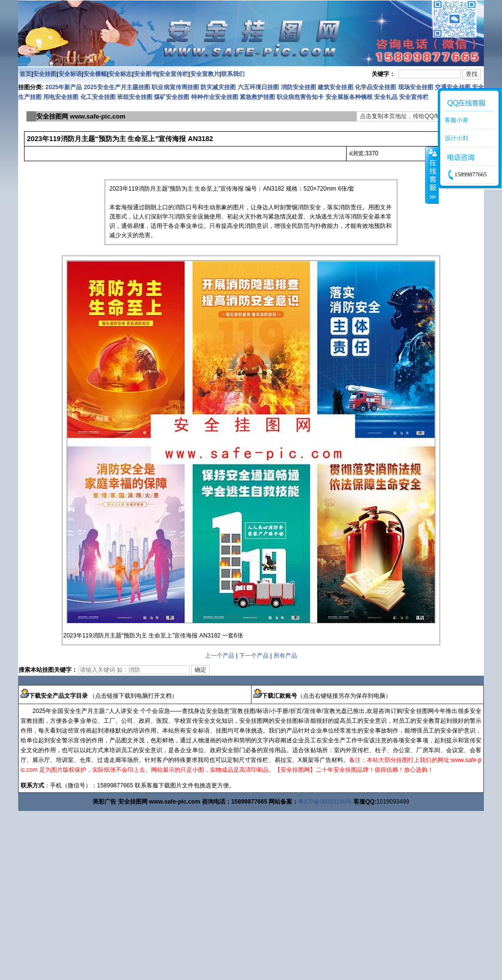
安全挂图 (45, 74)
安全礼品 (386, 97)
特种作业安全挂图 (215, 97)
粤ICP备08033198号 (325, 802)
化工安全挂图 (98, 97)
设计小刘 (456, 138)
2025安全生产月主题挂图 (117, 87)
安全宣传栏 (174, 74)
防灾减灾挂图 (218, 87)
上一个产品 (220, 656)
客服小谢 (456, 120)
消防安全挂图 (299, 87)
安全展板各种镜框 (349, 97)
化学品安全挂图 (376, 87)
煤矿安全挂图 (172, 97)
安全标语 (70, 74)
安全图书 (146, 74)
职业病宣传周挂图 (175, 87)
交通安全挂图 (452, 87)
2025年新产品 (64, 87)
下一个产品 (254, 656)
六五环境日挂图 (258, 87)
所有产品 (285, 656)
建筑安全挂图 (335, 87)
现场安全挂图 (416, 87)
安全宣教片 (205, 74)
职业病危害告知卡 (300, 97)
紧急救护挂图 (257, 97)
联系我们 (233, 74)
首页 (25, 74)
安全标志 (120, 74)
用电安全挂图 (61, 97)
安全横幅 (95, 74)
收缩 (432, 175)
